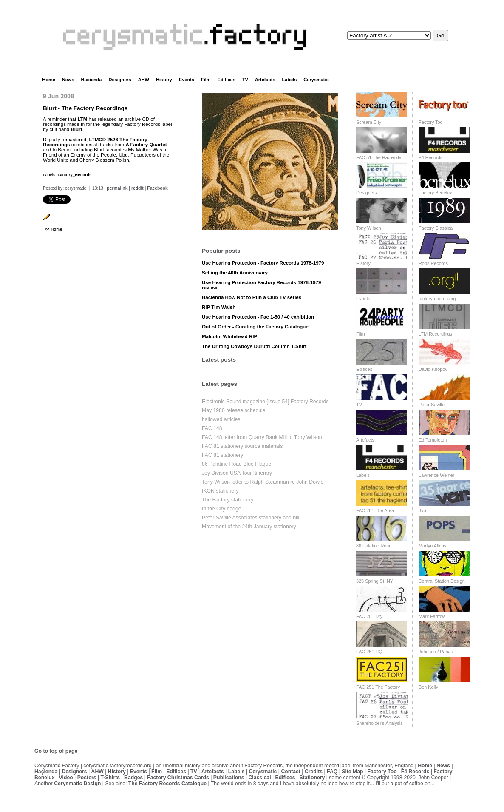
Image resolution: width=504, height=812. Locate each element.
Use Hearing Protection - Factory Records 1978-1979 (263, 263)
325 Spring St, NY (375, 581)
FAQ (332, 772)
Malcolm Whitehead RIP (229, 336)
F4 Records (430, 157)
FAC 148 (212, 428)
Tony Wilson (369, 228)
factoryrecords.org (437, 299)
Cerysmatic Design (77, 784)
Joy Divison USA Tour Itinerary (237, 473)
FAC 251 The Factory (378, 687)
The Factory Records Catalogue (167, 784)
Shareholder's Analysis (379, 723)
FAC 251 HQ (369, 652)
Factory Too (431, 122)
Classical (259, 778)
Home (49, 80)
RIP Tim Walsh (219, 307)
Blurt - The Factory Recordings (85, 108)
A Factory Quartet (146, 145)
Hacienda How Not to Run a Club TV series (252, 297)
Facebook (157, 188)
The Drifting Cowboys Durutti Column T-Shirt (254, 346)
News (68, 80)
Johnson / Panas (436, 652)
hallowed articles (221, 419)
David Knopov (433, 369)
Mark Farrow (432, 616)
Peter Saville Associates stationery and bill (251, 518)
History (164, 80)
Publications (229, 778)
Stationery (312, 778)
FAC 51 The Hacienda (379, 157)
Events (187, 80)
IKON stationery (220, 491)
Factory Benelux (435, 193)
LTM (83, 119)
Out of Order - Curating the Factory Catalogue (255, 327)
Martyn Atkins (432, 546)
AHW (144, 80)
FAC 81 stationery (222, 455)
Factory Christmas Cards (178, 778)
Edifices (227, 80)
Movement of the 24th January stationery (249, 527)
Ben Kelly (428, 687)
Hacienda (92, 80)
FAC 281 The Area (375, 510)
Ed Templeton (433, 440)
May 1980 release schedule (234, 410)
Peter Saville (432, 405)
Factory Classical (436, 228)
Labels (290, 80)
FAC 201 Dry (369, 616)
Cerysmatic (316, 80)
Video (66, 778)
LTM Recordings (435, 334)
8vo (422, 510)
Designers (120, 80)
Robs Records (433, 263)
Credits (314, 772)
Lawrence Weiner (436, 475)
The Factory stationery (228, 500)
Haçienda (46, 772)
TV (245, 80)
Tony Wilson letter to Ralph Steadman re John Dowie (263, 482)
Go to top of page (56, 751)
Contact (291, 772)
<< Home (53, 229)
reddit (137, 188)
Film (206, 80)
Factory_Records (74, 175)
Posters (87, 778)
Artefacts (265, 80)
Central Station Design (442, 581)
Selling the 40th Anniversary (235, 273)
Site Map (352, 772)
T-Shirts (110, 778)
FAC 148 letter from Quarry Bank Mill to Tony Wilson (262, 437)
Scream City (369, 122)
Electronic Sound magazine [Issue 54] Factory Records (265, 402)
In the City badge (222, 509)
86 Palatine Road (374, 546)
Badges (133, 778)
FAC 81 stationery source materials (242, 446)
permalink (117, 188)
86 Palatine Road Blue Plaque (236, 464)
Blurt (76, 129)
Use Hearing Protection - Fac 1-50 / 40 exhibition (258, 317)
